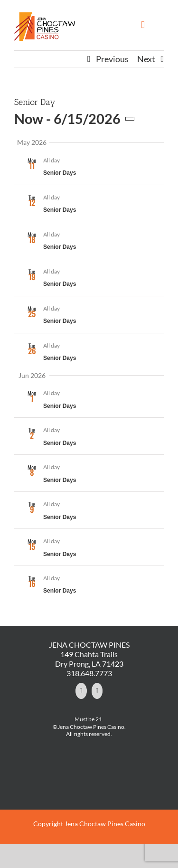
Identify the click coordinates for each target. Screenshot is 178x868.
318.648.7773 (89, 673)
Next (146, 59)
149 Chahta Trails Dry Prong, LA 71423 (89, 659)
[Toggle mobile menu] (143, 25)
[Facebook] (81, 691)
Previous (112, 59)
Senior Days (60, 173)
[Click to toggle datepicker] (77, 119)
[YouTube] (97, 691)
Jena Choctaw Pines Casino (105, 824)
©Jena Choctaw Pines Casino (89, 727)
